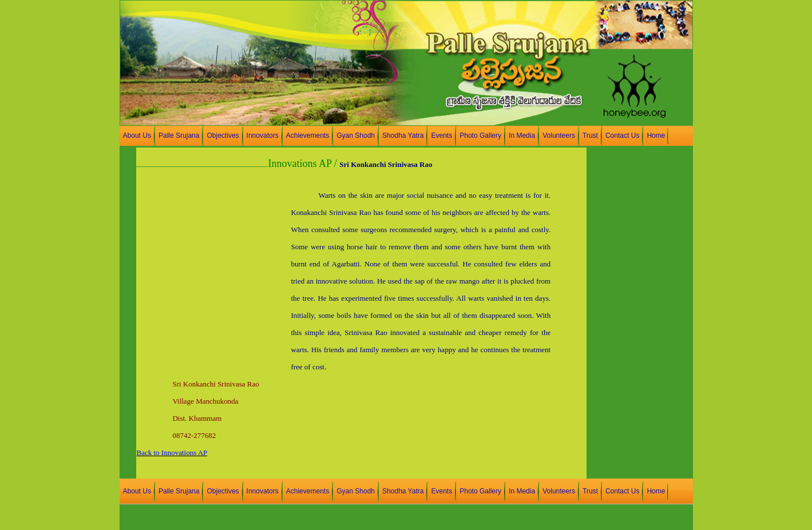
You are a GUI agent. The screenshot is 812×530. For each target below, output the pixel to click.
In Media (522, 136)
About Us (137, 136)
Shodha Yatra (403, 136)
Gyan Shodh (356, 136)
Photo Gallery (480, 136)
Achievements (308, 136)
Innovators (263, 136)
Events (441, 136)
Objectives (223, 136)
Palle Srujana (179, 136)
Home (656, 136)
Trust (590, 136)
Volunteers (559, 136)
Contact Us (622, 136)
